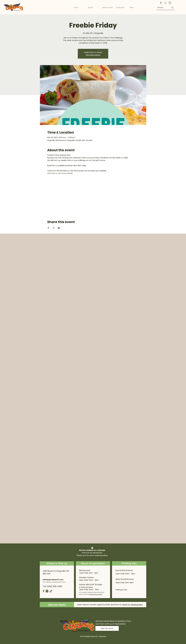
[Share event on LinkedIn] (59, 228)
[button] (107, 8)
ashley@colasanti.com (53, 580)
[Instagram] (170, 3)
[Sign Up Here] (107, 628)
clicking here (137, 605)
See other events (93, 55)
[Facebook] (161, 3)
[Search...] (162, 8)
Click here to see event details (60, 173)
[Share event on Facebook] (48, 228)
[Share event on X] (54, 228)
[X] (165, 3)
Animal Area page (96, 594)
